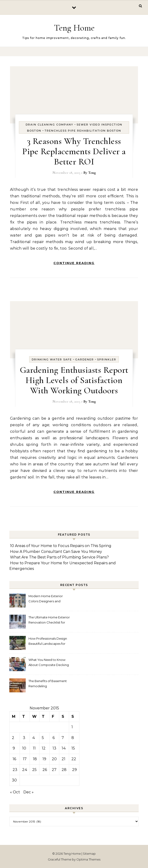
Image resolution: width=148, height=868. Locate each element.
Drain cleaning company (49, 125)
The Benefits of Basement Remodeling (48, 683)
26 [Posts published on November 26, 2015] (45, 770)
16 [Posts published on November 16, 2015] (14, 759)
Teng (92, 173)
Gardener (85, 359)
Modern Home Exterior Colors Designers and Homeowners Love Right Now (47, 599)
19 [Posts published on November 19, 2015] (44, 759)
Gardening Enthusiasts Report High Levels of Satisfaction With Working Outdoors (74, 380)
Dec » (28, 792)
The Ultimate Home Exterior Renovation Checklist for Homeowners (49, 620)
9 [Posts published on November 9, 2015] (14, 748)
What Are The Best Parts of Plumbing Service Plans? (59, 557)
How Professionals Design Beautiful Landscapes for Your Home (48, 642)
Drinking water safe (52, 359)
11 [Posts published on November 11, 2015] (34, 748)
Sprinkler (107, 359)
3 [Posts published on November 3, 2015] (24, 738)
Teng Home (74, 28)
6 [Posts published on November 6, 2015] (54, 738)
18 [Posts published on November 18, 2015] (35, 759)
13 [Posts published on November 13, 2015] (54, 748)
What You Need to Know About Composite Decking (49, 662)
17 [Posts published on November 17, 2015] (25, 759)
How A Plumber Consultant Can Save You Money (56, 552)
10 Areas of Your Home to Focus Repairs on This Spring (61, 546)
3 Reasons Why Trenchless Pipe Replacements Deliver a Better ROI (74, 151)
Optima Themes (88, 859)
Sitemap (89, 854)
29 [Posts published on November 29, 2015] (74, 770)
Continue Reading (74, 263)
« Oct (15, 792)
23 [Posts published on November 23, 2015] (15, 770)
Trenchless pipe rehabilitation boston (83, 131)
